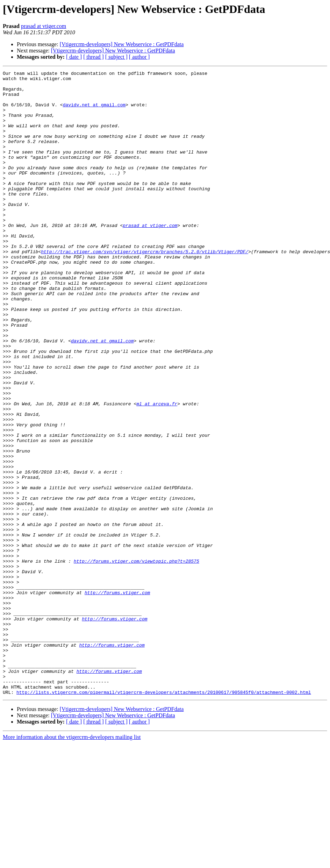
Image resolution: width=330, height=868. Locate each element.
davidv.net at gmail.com (94, 112)
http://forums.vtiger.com (117, 697)
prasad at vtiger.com (44, 26)
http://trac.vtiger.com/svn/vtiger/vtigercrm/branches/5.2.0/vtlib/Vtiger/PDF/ (145, 288)
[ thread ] (94, 57)
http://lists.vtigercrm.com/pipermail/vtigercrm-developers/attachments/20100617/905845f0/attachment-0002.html (164, 817)
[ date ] (74, 57)
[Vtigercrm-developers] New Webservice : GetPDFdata (122, 44)
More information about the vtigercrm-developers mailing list (72, 862)
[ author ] (139, 57)
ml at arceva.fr (157, 471)
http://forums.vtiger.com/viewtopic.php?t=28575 (137, 660)
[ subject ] (116, 57)
